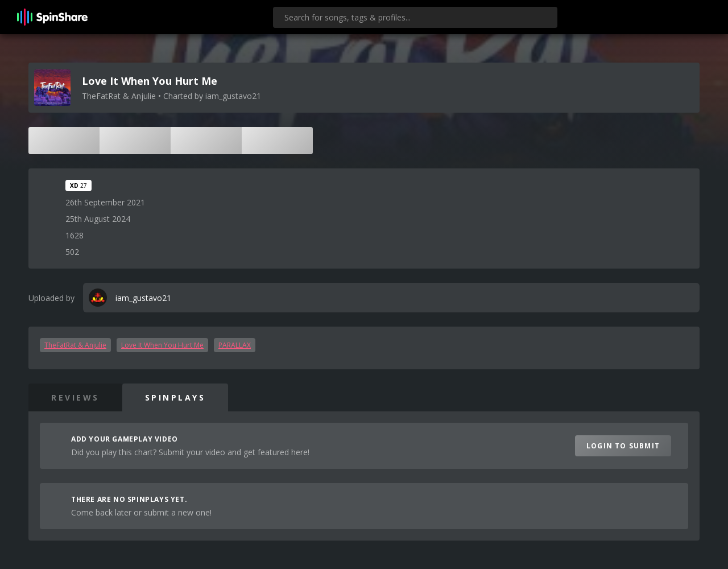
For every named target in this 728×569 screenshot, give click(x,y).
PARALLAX (235, 345)
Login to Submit (623, 446)
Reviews (75, 397)
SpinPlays (175, 397)
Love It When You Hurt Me (162, 345)
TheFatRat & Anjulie (75, 345)
